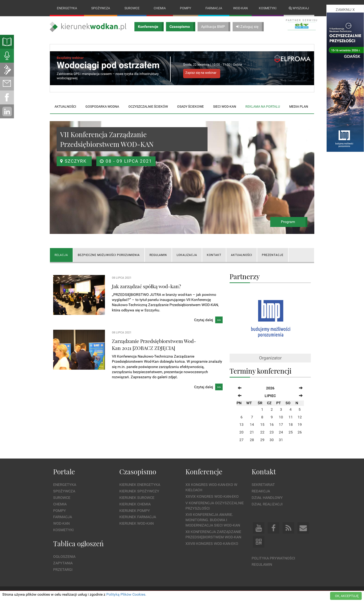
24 (281, 432)
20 (241, 432)
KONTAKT (214, 255)
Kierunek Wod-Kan (136, 523)
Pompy (185, 8)
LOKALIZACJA (187, 255)
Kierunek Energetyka (140, 485)
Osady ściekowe (190, 107)
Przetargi (63, 570)
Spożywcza (101, 8)
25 (291, 432)
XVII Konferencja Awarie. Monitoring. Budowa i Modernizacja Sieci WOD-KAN (213, 520)
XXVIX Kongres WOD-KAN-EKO (212, 496)
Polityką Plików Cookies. (126, 594)
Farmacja (214, 8)
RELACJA (61, 255)
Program (288, 222)
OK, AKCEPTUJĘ (347, 596)
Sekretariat (263, 485)
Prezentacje (273, 255)
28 (252, 440)
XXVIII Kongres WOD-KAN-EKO (212, 544)
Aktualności (65, 107)
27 (241, 440)
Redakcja (261, 491)
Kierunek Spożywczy (139, 491)
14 (252, 425)
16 (272, 425)
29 (262, 440)
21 (252, 432)
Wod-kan (240, 8)
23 (272, 432)
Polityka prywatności (273, 558)
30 (272, 440)
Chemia (160, 8)
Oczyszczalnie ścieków (148, 107)
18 (291, 425)
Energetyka (67, 8)
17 (281, 425)
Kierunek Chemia (135, 504)
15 (262, 425)
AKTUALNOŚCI (242, 255)
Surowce (132, 8)
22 (262, 432)
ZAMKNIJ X (345, 10)
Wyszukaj (299, 8)
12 (300, 417)
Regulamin (262, 565)
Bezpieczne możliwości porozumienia (109, 255)
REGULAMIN (158, 255)
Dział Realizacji (267, 504)
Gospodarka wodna (102, 107)
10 (281, 417)
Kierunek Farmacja (138, 517)
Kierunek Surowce (137, 498)
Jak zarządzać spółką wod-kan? (146, 286)
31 (281, 440)
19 (300, 425)
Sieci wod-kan (225, 107)
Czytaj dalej (208, 320)
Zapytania (63, 563)
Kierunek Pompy (135, 511)
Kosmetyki (268, 8)
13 (241, 425)
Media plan (299, 107)
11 (291, 417)
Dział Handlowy (267, 498)
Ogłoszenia (64, 557)
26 (300, 432)
